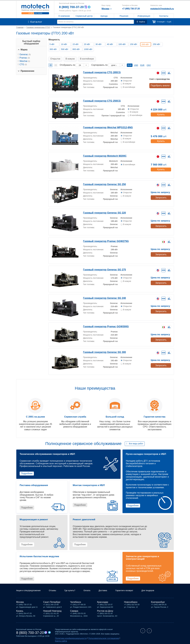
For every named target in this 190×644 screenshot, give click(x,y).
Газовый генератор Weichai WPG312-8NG (104, 124)
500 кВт (65, 49)
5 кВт (53, 44)
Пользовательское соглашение (96, 638)
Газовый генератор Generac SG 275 (101, 266)
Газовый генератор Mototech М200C (102, 153)
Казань (20, 611)
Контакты (164, 16)
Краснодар (103, 602)
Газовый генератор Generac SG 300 (101, 349)
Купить (161, 110)
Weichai (25, 61)
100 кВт (123, 44)
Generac (25, 54)
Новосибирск (131, 602)
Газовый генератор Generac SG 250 (101, 181)
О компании (64, 16)
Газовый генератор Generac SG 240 (101, 295)
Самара (74, 611)
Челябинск (76, 602)
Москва (20, 602)
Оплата (92, 591)
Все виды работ (136, 440)
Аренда (104, 16)
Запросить (161, 194)
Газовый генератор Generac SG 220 (101, 209)
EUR (142, 62)
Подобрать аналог (161, 82)
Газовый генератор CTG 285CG (99, 69)
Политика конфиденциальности (68, 638)
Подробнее (27, 470)
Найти (141, 22)
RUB (130, 62)
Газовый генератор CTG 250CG (99, 97)
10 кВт (65, 44)
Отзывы (56, 591)
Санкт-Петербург (52, 602)
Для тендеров (158, 591)
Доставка (109, 591)
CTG (23, 64)
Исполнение (126, 74)
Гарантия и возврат (132, 591)
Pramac (25, 58)
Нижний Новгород (52, 611)
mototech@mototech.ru (162, 9)
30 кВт (99, 44)
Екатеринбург (158, 602)
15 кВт (76, 44)
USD (136, 62)
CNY (149, 62)
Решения (124, 16)
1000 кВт (89, 49)
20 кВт (88, 44)
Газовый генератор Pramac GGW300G (103, 323)
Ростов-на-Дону (105, 611)
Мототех (35, 9)
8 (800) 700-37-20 (72, 7)
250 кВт (157, 44)
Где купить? (74, 591)
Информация (144, 16)
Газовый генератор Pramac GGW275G (103, 238)
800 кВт (77, 49)
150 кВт (134, 44)
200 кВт (146, 44)
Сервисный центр (84, 16)
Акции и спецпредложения (30, 591)
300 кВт (54, 49)
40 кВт (111, 44)
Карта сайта (115, 638)
